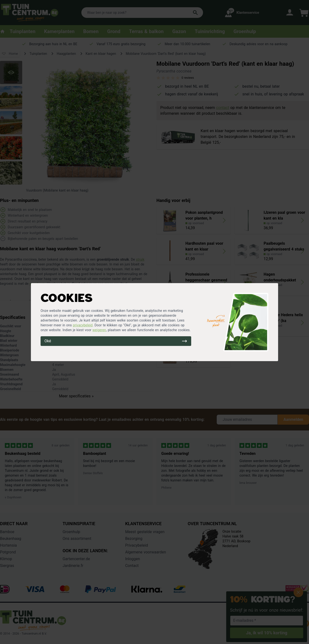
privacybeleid (83, 325)
